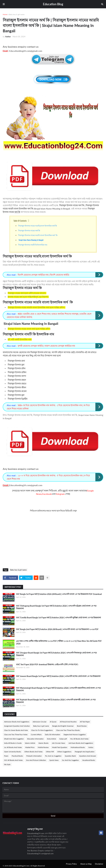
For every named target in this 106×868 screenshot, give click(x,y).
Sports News (54, 760)
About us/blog (86, 864)
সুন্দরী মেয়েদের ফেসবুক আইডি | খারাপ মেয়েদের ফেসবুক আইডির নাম (46, 346)
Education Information (35, 739)
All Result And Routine (68, 722)
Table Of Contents (20, 221)
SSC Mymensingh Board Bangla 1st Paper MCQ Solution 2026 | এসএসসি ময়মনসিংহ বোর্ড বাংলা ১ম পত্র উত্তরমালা (58, 689)
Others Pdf (50, 752)
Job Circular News (58, 743)
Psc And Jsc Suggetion (53, 756)
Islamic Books (43, 743)
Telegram (60, 494)
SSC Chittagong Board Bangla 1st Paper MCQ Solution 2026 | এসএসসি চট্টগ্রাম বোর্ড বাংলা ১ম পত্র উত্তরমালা (56, 607)
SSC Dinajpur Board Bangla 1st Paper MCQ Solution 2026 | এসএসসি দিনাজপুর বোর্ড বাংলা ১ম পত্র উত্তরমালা (56, 654)
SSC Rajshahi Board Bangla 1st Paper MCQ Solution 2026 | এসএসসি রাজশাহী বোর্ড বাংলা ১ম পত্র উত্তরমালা (56, 701)
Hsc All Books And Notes (79, 739)
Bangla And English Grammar (63, 726)
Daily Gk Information (53, 735)
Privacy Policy (71, 864)
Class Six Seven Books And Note (16, 730)
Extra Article (51, 739)
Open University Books (13, 752)
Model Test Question (60, 747)
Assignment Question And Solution (17, 726)
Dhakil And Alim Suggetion (14, 739)
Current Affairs (36, 735)
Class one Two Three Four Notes (16, 735)
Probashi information (34, 756)
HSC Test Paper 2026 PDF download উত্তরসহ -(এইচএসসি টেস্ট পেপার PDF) (47, 664)
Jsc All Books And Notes (13, 747)
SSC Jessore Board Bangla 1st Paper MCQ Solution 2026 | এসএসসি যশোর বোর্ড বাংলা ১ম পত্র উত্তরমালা (58, 676)
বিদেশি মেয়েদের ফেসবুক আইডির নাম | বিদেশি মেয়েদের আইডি (43, 275)
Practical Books (17, 756)
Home (5, 14)
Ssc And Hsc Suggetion (70, 760)
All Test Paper (85, 722)
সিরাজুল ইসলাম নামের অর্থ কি (29, 230)
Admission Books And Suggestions (17, 722)
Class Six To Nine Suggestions (42, 730)
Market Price (30, 747)
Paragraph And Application (85, 752)
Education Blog (53, 4)
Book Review (82, 726)
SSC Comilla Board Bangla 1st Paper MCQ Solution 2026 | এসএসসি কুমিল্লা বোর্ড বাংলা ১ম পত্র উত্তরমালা (59, 618)
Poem (6, 756)
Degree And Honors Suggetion (75, 735)
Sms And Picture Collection (36, 760)
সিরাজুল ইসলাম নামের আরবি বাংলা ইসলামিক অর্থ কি (38, 235)
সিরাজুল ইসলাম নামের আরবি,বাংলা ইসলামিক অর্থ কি (38, 226)
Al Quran (53, 722)
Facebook (47, 494)
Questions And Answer (88, 756)
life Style (7, 764)
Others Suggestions (64, 752)
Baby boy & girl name (17, 14)
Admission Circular (40, 722)
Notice (91, 747)
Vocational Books (89, 760)
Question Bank (70, 756)
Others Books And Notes (33, 752)
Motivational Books (78, 747)
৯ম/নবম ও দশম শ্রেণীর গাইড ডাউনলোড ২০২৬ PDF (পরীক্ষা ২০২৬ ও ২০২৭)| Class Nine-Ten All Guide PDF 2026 (59, 642)
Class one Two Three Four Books (68, 730)
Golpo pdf (63, 739)
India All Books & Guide (13, 743)
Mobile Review (43, 747)
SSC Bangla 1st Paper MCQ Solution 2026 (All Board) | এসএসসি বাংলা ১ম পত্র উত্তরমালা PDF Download (59, 594)
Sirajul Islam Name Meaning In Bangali (31, 240)
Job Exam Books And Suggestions (81, 743)
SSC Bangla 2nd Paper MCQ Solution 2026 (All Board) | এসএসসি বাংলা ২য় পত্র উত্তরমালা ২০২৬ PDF (57, 629)
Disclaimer (99, 864)
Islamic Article (30, 743)
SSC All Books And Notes (13, 760)
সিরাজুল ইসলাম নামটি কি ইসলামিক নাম (33, 245)
